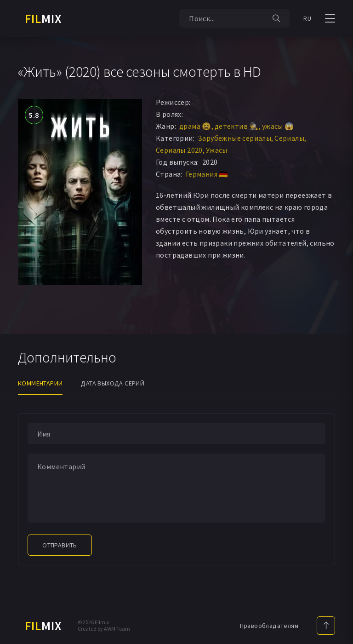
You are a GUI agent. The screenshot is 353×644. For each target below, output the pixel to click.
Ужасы (217, 150)
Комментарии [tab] (40, 383)
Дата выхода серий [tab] (113, 383)
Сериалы (289, 138)
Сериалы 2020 (179, 150)
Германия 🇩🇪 (207, 174)
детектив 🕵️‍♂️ (237, 126)
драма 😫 (195, 126)
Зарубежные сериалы (234, 138)
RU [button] (307, 18)
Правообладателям (269, 626)
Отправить (60, 545)
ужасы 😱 (278, 126)
